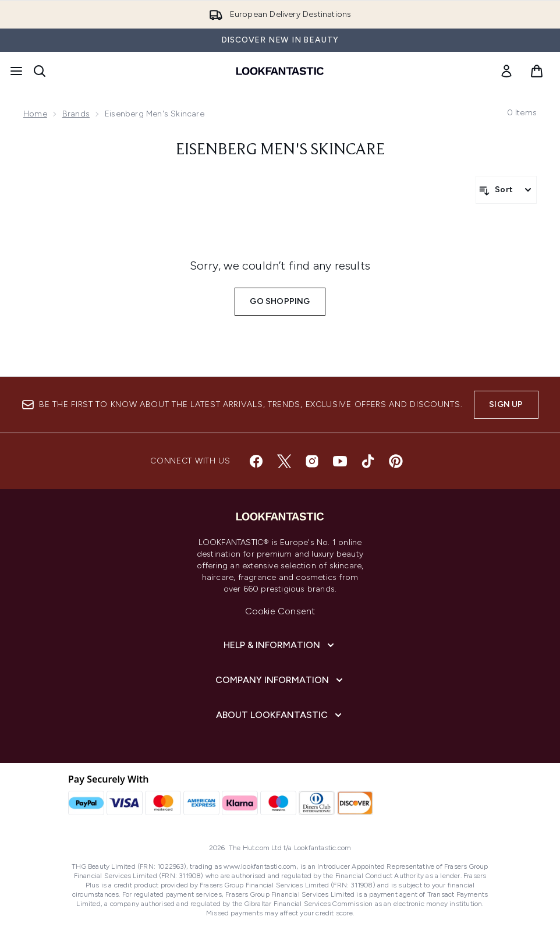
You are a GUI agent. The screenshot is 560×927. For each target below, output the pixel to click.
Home (35, 114)
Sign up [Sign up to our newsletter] (506, 404)
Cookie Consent (280, 611)
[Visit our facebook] (256, 461)
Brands (76, 114)
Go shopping (280, 301)
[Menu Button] (16, 71)
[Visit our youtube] (340, 461)
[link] (506, 71)
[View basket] (537, 71)
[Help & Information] (280, 645)
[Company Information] (280, 680)
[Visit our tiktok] (368, 461)
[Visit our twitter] (284, 461)
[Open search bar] (40, 71)
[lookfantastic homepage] (280, 71)
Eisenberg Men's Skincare (280, 150)
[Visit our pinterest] (396, 461)
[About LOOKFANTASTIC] (280, 715)
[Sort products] (506, 190)
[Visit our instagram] (312, 461)
